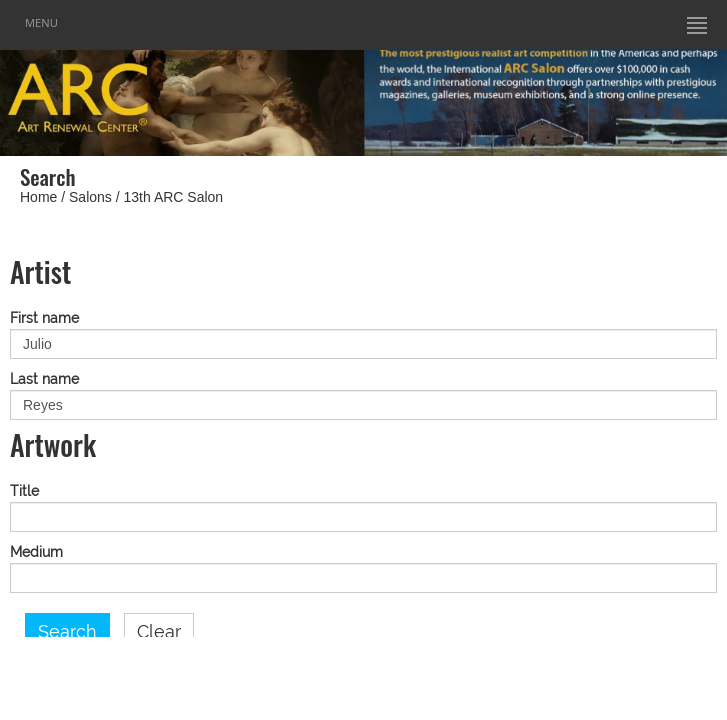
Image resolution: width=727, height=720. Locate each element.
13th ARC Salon (174, 197)
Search (67, 632)
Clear (159, 632)
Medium (36, 552)
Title (24, 491)
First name (44, 318)
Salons (90, 197)
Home (38, 197)
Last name (44, 379)
